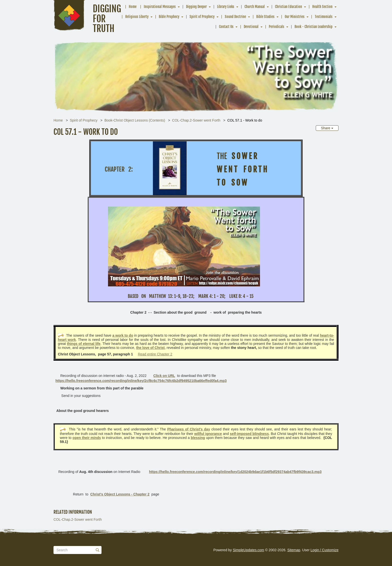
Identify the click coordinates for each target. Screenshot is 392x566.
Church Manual (255, 7)
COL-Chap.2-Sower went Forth (196, 120)
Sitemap (294, 550)
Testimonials (324, 17)
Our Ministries (295, 17)
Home (133, 7)
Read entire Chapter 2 (155, 354)
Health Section (322, 7)
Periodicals (276, 27)
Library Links (226, 7)
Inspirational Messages (160, 7)
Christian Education (288, 7)
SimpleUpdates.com (248, 550)
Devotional (251, 27)
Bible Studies (265, 17)
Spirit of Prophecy (202, 17)
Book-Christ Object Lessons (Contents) (135, 120)
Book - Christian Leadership (313, 27)
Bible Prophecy (169, 17)
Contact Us (226, 27)
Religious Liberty (137, 17)
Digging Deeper (196, 7)
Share (327, 128)
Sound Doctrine (235, 17)
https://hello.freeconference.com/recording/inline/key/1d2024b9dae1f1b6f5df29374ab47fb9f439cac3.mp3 (235, 472)
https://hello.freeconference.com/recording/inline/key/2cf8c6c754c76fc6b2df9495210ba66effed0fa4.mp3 (141, 381)
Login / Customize (324, 550)
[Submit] (97, 550)
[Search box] (77, 550)
